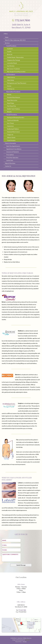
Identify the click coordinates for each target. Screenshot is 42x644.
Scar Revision (11, 66)
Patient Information (10, 143)
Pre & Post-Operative (12, 158)
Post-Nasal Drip (11, 106)
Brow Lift (10, 54)
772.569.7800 (22, 610)
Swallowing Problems (13, 129)
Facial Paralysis (11, 140)
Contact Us (8, 166)
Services (7, 43)
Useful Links (10, 160)
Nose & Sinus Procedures (13, 92)
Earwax (9, 86)
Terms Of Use (18, 642)
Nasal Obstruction (12, 100)
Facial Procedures (11, 46)
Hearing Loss (11, 89)
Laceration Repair (12, 63)
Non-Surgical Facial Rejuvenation (16, 72)
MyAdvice (27, 640)
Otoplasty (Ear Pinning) (13, 60)
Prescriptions (10, 155)
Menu (6, 34)
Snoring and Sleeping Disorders (16, 117)
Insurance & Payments (13, 152)
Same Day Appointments (13, 146)
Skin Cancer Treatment (13, 69)
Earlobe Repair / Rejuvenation (15, 57)
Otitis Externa (11, 77)
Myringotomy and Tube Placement (17, 83)
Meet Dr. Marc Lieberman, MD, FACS (15, 40)
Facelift (9, 52)
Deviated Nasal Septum (14, 97)
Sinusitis (9, 112)
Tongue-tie (10, 135)
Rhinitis (9, 95)
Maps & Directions (10, 163)
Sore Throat (10, 123)
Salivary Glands (11, 137)
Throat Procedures (12, 115)
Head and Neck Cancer (13, 132)
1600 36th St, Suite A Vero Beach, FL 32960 (21, 26)
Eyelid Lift (10, 49)
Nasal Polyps (11, 103)
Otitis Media (10, 80)
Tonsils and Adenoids (13, 120)
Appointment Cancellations (14, 149)
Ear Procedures (11, 74)
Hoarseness (10, 126)
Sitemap (25, 642)
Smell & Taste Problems (13, 109)
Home (7, 37)
